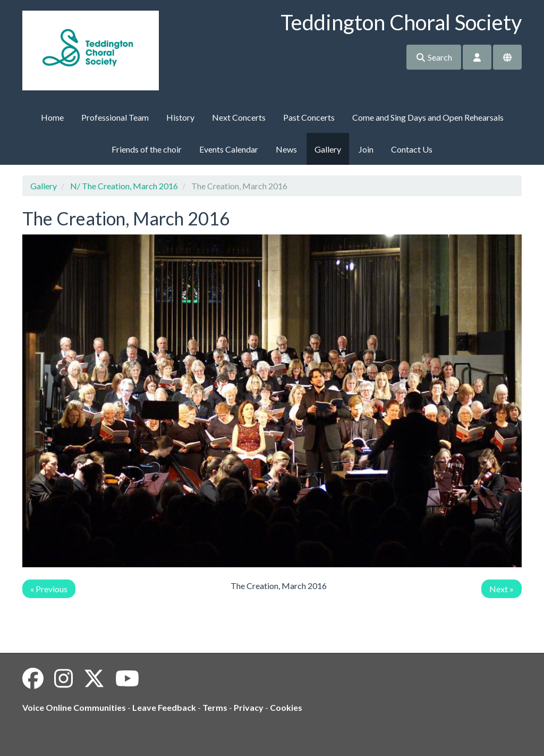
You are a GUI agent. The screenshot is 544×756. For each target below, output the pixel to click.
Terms (215, 707)
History (180, 117)
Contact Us (412, 149)
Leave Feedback (164, 707)
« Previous (49, 589)
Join (366, 149)
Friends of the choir (147, 149)
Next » (501, 589)
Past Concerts (309, 117)
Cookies (286, 707)
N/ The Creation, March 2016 (124, 186)
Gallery (328, 149)
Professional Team (115, 117)
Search (434, 57)
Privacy (249, 707)
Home (52, 117)
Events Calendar (229, 149)
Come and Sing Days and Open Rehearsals (428, 117)
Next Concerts (239, 117)
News (286, 149)
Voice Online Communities (74, 707)
